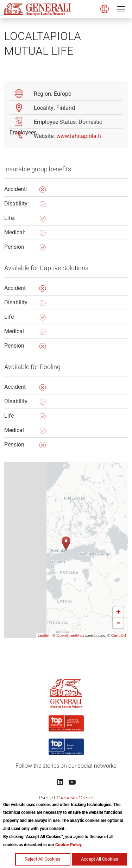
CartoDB (119, 635)
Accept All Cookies (100, 859)
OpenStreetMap (70, 635)
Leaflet (43, 635)
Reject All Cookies (43, 859)
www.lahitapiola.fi (79, 136)
